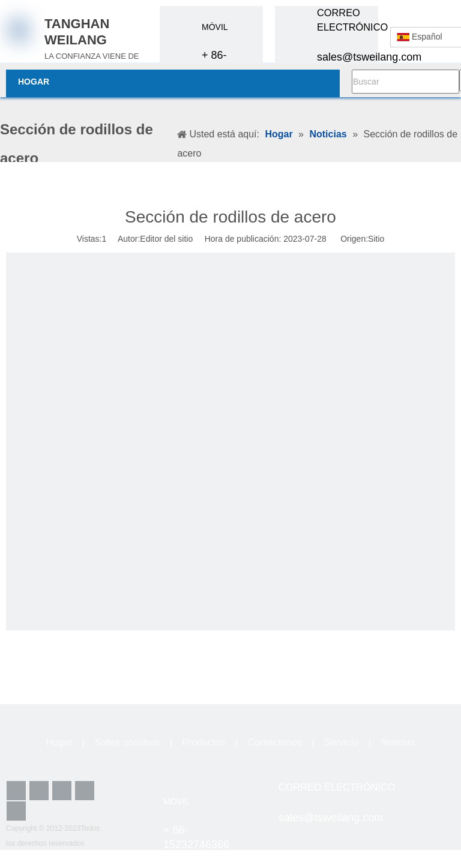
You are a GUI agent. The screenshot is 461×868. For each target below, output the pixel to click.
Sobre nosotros (128, 742)
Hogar (59, 742)
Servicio (341, 742)
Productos (203, 742)
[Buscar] (405, 82)
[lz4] (442, 794)
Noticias (398, 742)
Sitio (376, 239)
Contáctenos (275, 742)
